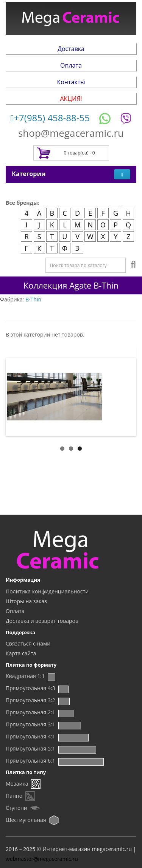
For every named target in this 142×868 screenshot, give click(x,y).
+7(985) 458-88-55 (50, 118)
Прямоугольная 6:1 (30, 761)
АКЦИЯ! (71, 99)
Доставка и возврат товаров (42, 621)
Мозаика (17, 784)
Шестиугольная (26, 820)
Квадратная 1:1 (25, 676)
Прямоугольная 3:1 (30, 724)
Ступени (16, 808)
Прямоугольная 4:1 (30, 736)
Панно (14, 796)
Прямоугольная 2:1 (30, 712)
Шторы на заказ (26, 601)
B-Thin (33, 299)
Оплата (71, 65)
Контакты (71, 82)
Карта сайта (21, 653)
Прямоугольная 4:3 (30, 688)
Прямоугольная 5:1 (30, 748)
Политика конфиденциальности (47, 591)
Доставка (71, 49)
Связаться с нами (28, 643)
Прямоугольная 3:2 (30, 700)
